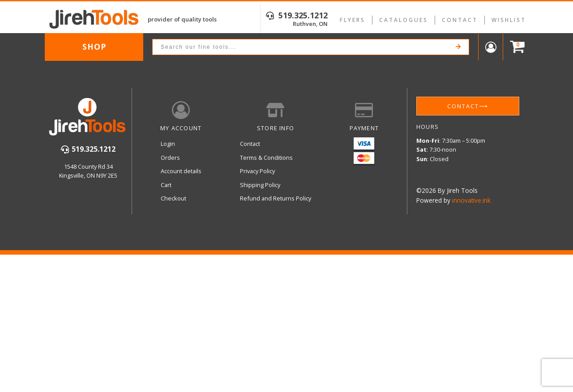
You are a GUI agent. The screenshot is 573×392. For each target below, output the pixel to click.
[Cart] (515, 47)
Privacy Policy (257, 171)
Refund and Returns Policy (276, 198)
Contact (460, 20)
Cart (166, 185)
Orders (170, 158)
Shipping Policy (260, 185)
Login (168, 144)
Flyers (353, 20)
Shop (94, 47)
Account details (181, 171)
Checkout (173, 198)
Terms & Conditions (266, 158)
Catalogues (404, 20)
